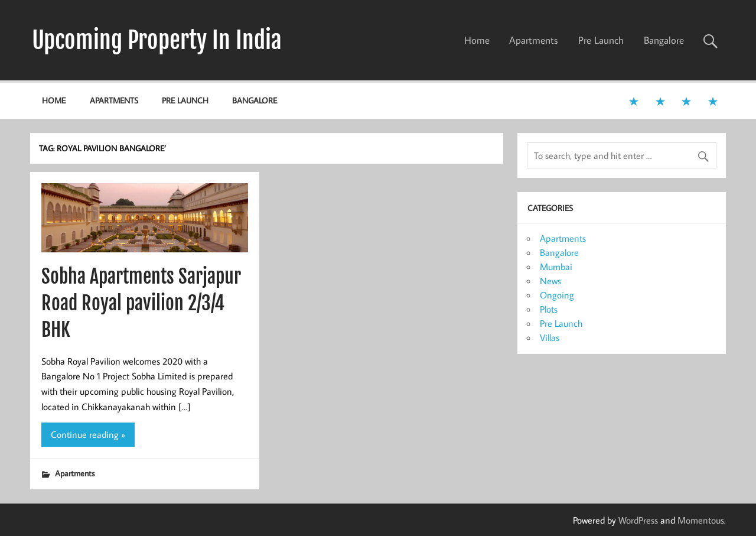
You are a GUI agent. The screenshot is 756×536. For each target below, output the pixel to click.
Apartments (534, 40)
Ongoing (557, 295)
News (550, 281)
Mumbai (556, 267)
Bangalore (664, 40)
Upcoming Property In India (157, 40)
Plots (549, 309)
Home (477, 40)
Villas (550, 337)
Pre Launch (601, 40)
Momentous (701, 520)
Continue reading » (88, 434)
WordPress (638, 520)
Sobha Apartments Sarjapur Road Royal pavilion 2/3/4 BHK (141, 303)
